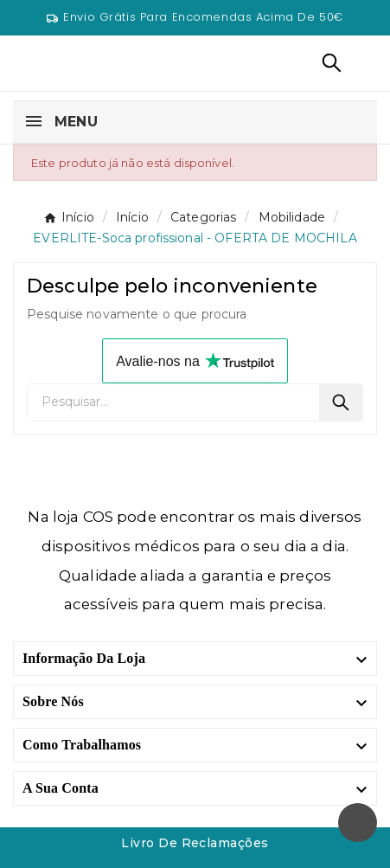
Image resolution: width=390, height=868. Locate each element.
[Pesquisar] (173, 402)
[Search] (341, 402)
